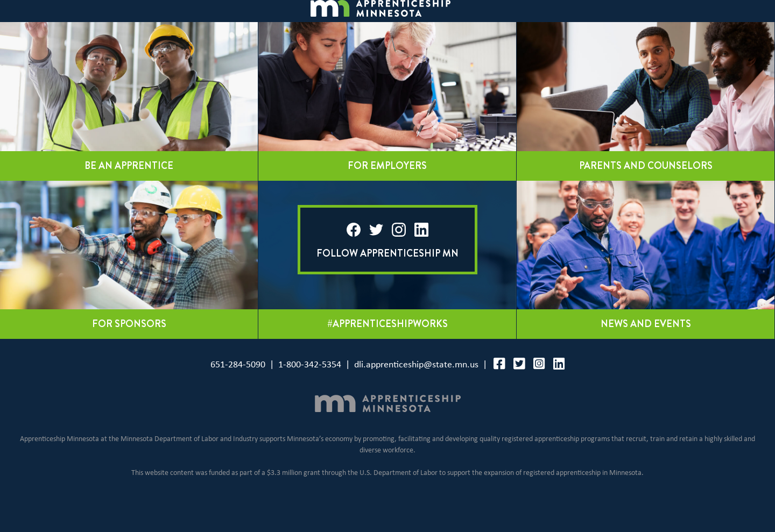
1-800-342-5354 (310, 391)
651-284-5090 (238, 391)
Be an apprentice (129, 191)
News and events (646, 350)
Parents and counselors (646, 191)
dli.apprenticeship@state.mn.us (416, 391)
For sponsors (129, 350)
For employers (387, 191)
